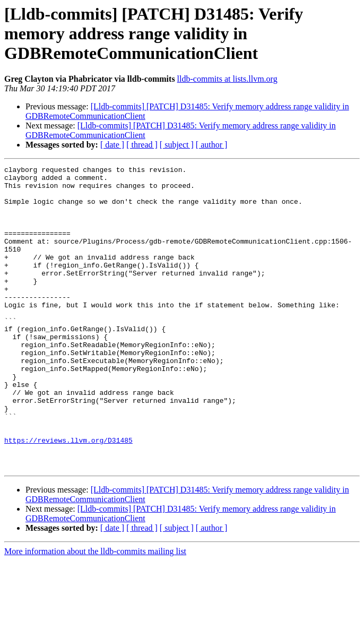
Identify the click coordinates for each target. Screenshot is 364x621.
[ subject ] (177, 145)
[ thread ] (142, 145)
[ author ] (212, 145)
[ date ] (112, 145)
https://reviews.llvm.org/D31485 (68, 496)
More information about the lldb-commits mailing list (95, 612)
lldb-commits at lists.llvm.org (227, 79)
